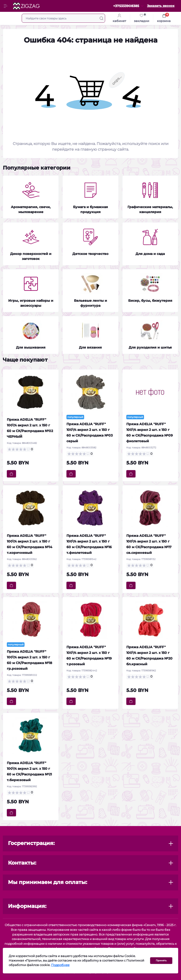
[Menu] (6, 6)
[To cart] (11, 474)
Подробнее (60, 966)
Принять (161, 961)
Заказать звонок (161, 6)
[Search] (101, 18)
